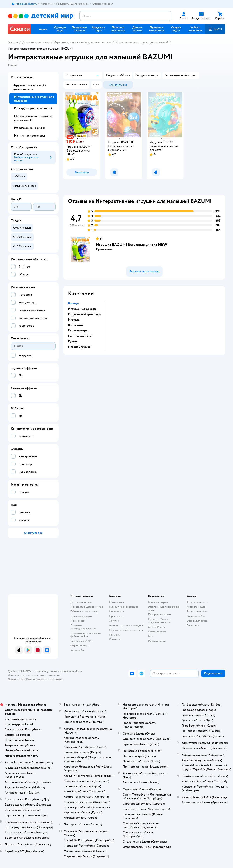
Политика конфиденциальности (83, 627)
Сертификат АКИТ (82, 641)
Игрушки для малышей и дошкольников (81, 42)
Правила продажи (81, 616)
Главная (13, 42)
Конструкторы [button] (78, 331)
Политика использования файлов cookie (86, 635)
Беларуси (57, 679)
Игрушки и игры (22, 77)
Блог (151, 636)
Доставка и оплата (81, 602)
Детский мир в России (21, 679)
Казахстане (42, 679)
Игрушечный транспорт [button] (84, 314)
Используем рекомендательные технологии (34, 675)
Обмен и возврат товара (85, 611)
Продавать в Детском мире (87, 607)
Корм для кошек (196, 607)
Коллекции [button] (76, 325)
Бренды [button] (73, 303)
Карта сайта (77, 650)
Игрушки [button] (74, 320)
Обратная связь (80, 646)
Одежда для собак (197, 621)
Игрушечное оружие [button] (82, 309)
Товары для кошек (197, 602)
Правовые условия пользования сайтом (58, 671)
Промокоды (78, 621)
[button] (215, 29)
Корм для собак (196, 616)
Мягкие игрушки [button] (79, 347)
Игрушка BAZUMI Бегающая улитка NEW (132, 245)
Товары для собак (197, 611)
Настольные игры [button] (80, 336)
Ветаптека (193, 625)
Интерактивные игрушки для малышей (142, 42)
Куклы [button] (72, 341)
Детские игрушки (34, 42)
